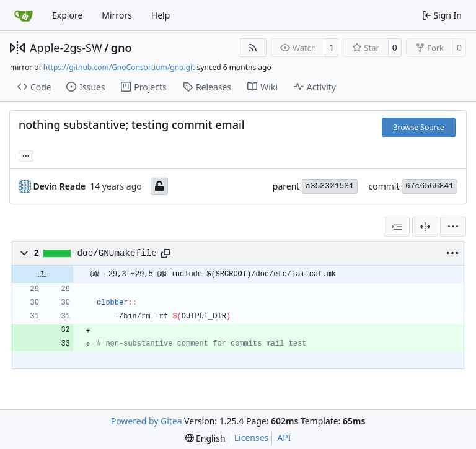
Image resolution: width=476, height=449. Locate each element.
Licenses (252, 438)
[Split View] (425, 227)
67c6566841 (430, 186)
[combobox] (397, 227)
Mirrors (117, 15)
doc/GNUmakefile (117, 253)
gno (121, 48)
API (284, 438)
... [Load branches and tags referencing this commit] (26, 155)
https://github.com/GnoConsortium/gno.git (119, 67)
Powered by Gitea (147, 421)
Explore (67, 15)
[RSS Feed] (253, 48)
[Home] (24, 15)
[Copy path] (165, 253)
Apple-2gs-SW (66, 48)
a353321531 (330, 186)
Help (161, 15)
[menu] (453, 227)
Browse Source (419, 127)
